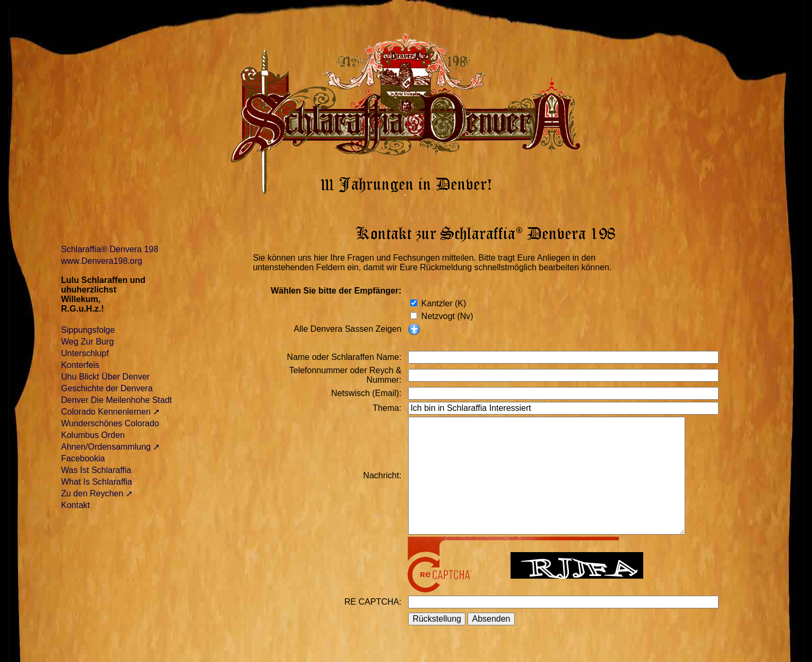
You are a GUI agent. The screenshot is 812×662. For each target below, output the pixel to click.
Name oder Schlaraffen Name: (344, 357)
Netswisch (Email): (366, 393)
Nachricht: (382, 475)
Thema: (387, 408)
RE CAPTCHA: (373, 602)
